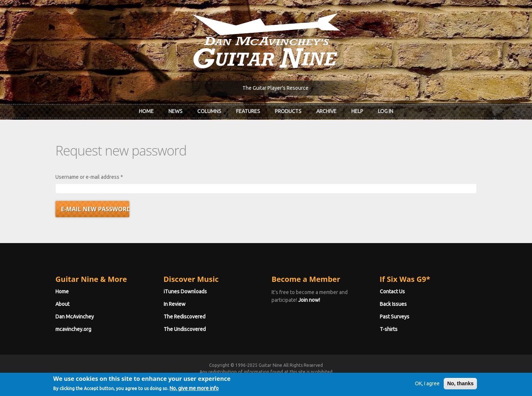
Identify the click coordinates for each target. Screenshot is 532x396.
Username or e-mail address (89, 177)
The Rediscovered (185, 317)
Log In (386, 111)
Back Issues (393, 304)
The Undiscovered (185, 329)
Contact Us (392, 291)
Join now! (309, 300)
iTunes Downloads (185, 291)
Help (357, 111)
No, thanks (460, 386)
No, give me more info (194, 391)
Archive (326, 111)
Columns (209, 111)
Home (146, 111)
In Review (175, 304)
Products (288, 111)
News (175, 111)
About (62, 304)
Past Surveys (395, 317)
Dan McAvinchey (75, 317)
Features (248, 111)
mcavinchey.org (73, 329)
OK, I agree (427, 386)
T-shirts (389, 329)
